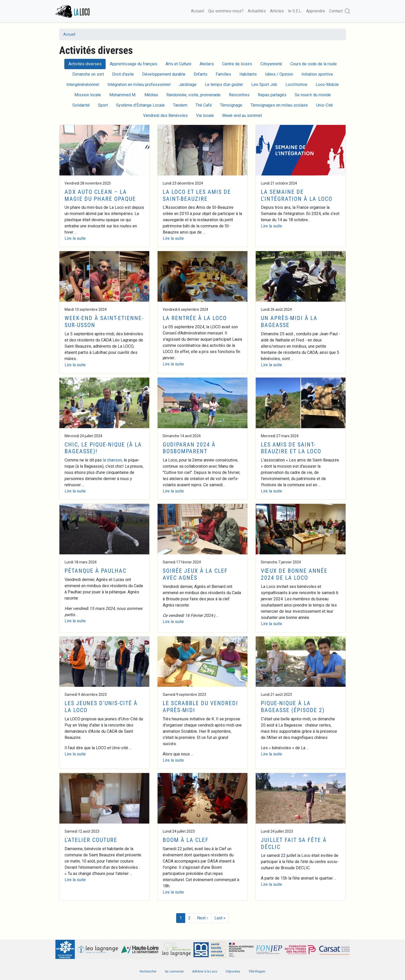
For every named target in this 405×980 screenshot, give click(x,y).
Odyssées (233, 971)
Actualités (257, 11)
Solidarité (81, 105)
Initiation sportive (317, 74)
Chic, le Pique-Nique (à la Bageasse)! (103, 448)
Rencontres (239, 95)
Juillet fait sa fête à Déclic (294, 843)
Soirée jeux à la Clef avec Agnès (195, 574)
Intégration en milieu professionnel (139, 85)
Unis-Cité (325, 105)
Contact (336, 11)
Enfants (201, 74)
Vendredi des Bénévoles (165, 115)
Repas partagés (272, 95)
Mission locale (88, 95)
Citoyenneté (271, 64)
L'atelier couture (91, 840)
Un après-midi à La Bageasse (289, 321)
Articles (277, 11)
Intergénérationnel (83, 85)
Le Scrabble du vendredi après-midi (200, 707)
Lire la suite (75, 238)
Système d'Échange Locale (140, 105)
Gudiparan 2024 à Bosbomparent (189, 448)
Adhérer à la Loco (205, 971)
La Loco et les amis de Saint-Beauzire (197, 195)
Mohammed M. (123, 95)
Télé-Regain (257, 971)
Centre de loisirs (237, 64)
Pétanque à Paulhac (95, 571)
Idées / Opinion (279, 74)
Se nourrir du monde (313, 95)
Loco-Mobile (327, 85)
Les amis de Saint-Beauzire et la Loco (291, 448)
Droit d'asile (123, 74)
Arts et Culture (178, 64)
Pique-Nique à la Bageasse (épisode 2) (293, 707)
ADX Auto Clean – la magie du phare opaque (100, 195)
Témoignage (231, 105)
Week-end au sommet (242, 115)
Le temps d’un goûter (224, 85)
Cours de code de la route (314, 64)
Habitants (248, 74)
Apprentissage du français (134, 64)
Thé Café (204, 105)
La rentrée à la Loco (195, 318)
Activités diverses (85, 64)
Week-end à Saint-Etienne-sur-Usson (104, 321)
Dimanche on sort (88, 74)
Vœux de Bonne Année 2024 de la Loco (294, 574)
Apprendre (316, 11)
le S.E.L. (295, 11)
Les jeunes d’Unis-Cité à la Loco (101, 707)
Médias (151, 95)
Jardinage (188, 85)
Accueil (197, 11)
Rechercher (148, 971)
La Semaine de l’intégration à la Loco (297, 195)
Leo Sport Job (264, 85)
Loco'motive (296, 85)
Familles (223, 74)
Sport (103, 105)
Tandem (180, 105)
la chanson (112, 460)
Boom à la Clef (186, 840)
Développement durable (164, 74)
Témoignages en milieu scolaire (279, 105)
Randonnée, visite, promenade (193, 95)
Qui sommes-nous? (226, 11)
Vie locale (205, 115)
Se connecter (174, 971)
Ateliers (207, 64)
